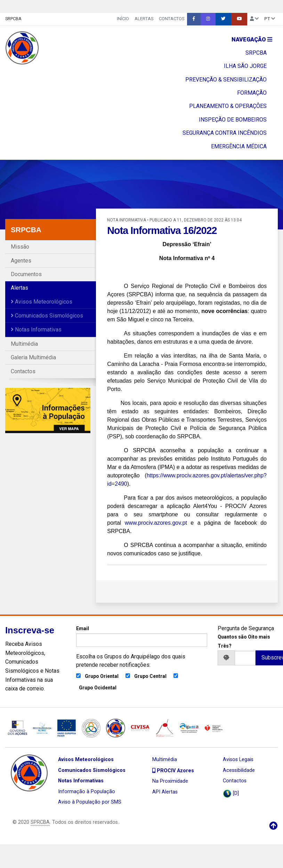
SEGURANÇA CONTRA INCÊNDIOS (225, 133)
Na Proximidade (170, 781)
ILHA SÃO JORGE (245, 66)
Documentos (26, 274)
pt (270, 19)
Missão (20, 247)
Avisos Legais (238, 760)
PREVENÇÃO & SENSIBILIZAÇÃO (226, 80)
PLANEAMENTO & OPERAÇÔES (228, 106)
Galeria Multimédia (33, 357)
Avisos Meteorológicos (42, 302)
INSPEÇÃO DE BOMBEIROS (233, 120)
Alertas (144, 19)
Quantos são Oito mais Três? (244, 641)
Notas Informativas (36, 330)
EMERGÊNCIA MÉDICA (239, 146)
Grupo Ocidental (98, 688)
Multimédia (24, 344)
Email (142, 636)
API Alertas (165, 792)
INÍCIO (123, 19)
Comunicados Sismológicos (47, 316)
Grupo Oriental (102, 676)
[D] (231, 794)
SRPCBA (13, 19)
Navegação (252, 40)
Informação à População (87, 792)
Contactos (172, 19)
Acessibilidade (239, 770)
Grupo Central (150, 676)
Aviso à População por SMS (90, 802)
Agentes (21, 261)
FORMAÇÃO (252, 93)
